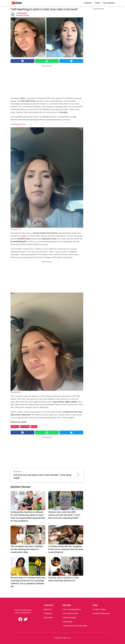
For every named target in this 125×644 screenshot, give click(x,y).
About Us (48, 609)
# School (15, 427)
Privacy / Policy (99, 609)
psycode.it (48, 618)
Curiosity (88, 3)
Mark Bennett (22, 13)
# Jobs (34, 427)
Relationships (109, 3)
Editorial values (69, 618)
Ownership (67, 622)
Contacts (48, 613)
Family (97, 3)
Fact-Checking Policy (72, 609)
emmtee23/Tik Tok (19, 124)
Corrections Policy (71, 613)
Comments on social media (75, 626)
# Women (25, 427)
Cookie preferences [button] (101, 613)
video (24, 236)
